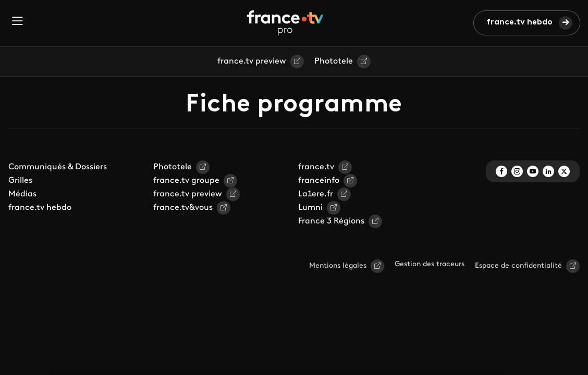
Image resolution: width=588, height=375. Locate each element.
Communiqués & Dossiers (58, 167)
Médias (22, 194)
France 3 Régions (331, 221)
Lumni (310, 208)
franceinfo (319, 181)
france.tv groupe (186, 181)
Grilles (20, 181)
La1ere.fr (316, 194)
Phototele (334, 61)
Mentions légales (338, 266)
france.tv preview (252, 61)
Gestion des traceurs (430, 264)
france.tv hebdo (519, 22)
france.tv (316, 167)
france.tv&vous (183, 208)
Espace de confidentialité (518, 266)
